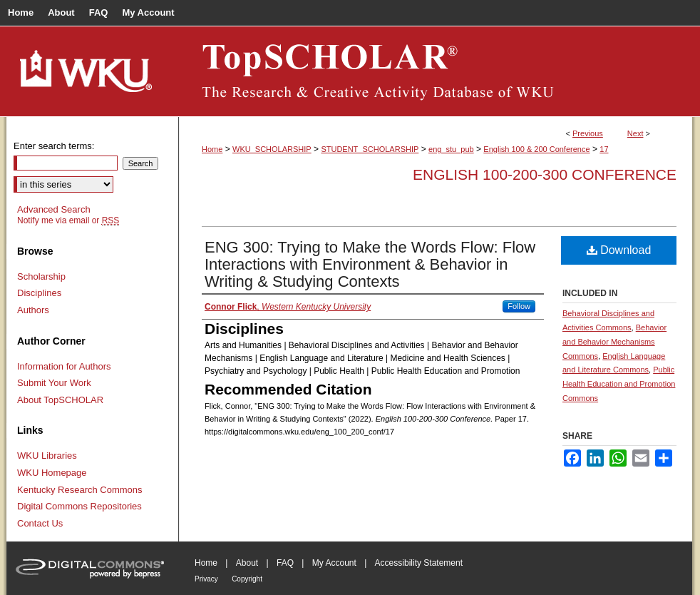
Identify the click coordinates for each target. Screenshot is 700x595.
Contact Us (40, 523)
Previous (588, 133)
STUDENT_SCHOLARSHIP (370, 149)
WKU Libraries (47, 456)
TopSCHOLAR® (436, 71)
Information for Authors (64, 366)
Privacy (206, 579)
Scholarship (41, 276)
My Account (334, 563)
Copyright (247, 579)
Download (619, 250)
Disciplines (39, 293)
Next (635, 133)
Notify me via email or (68, 220)
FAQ (285, 563)
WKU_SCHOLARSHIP (272, 149)
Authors (33, 310)
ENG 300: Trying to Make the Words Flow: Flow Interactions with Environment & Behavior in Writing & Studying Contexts (370, 264)
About (247, 563)
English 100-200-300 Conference (545, 174)
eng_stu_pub (451, 149)
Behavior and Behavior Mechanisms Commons (614, 342)
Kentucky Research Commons (80, 490)
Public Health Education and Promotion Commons (619, 384)
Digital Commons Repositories (79, 506)
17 (604, 149)
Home (212, 149)
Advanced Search (54, 209)
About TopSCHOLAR (60, 400)
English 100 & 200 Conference (536, 149)
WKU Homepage (52, 473)
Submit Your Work (54, 383)
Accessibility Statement (419, 563)
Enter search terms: (54, 146)
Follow (519, 306)
